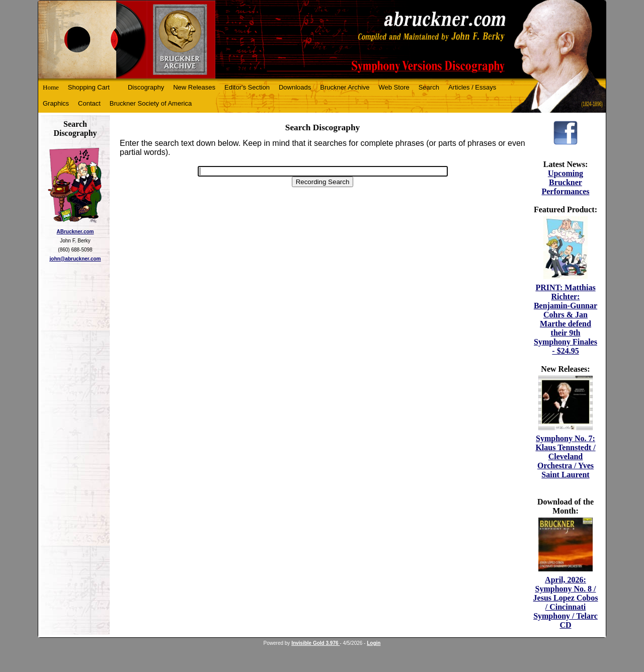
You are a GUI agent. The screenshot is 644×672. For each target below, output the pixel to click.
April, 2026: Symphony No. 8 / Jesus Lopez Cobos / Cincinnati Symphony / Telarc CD (566, 602)
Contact (89, 103)
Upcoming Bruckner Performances (565, 182)
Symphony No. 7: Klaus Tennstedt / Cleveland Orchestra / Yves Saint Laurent (565, 456)
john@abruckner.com (75, 259)
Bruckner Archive (345, 87)
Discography (146, 87)
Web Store (394, 87)
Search (429, 87)
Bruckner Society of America (151, 103)
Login (374, 643)
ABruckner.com (75, 232)
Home (51, 87)
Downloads (295, 87)
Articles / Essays (472, 87)
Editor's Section (247, 87)
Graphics (56, 103)
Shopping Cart (89, 87)
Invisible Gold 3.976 (315, 643)
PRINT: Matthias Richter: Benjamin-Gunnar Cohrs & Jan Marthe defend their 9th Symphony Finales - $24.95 (566, 319)
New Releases (194, 87)
